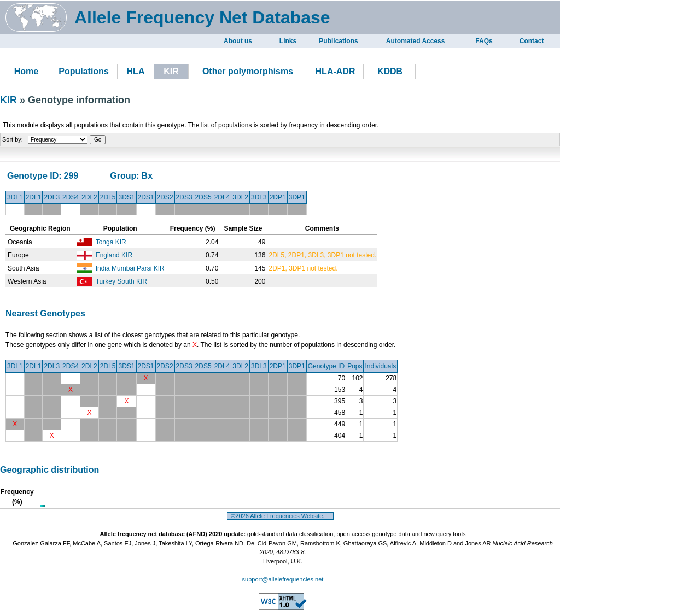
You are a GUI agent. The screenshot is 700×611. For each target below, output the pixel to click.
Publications (338, 41)
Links (288, 41)
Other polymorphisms (248, 71)
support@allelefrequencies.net (283, 579)
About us (238, 41)
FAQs (484, 41)
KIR (10, 100)
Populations (84, 71)
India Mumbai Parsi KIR (130, 268)
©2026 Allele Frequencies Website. (280, 516)
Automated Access (416, 41)
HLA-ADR (336, 71)
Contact (532, 41)
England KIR (114, 255)
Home (26, 71)
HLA (136, 71)
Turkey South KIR (121, 281)
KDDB (390, 71)
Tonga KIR (111, 242)
